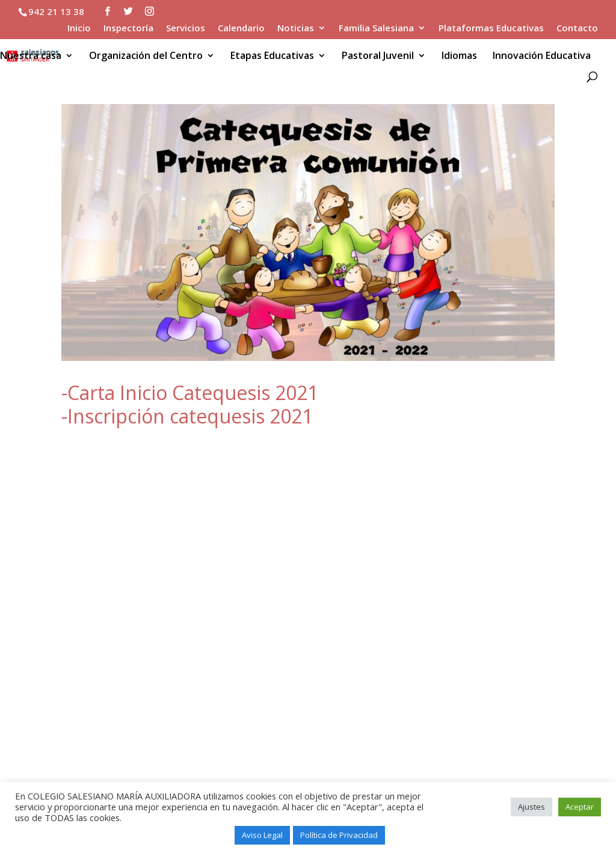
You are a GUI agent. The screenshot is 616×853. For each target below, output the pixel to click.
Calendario (241, 29)
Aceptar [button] (580, 807)
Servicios (186, 29)
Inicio (79, 29)
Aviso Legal (262, 835)
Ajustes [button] (531, 807)
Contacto (577, 29)
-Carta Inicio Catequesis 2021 (190, 393)
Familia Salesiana (376, 29)
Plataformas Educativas (491, 29)
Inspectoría (128, 29)
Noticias (296, 29)
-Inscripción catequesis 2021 (187, 416)
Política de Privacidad (339, 835)
